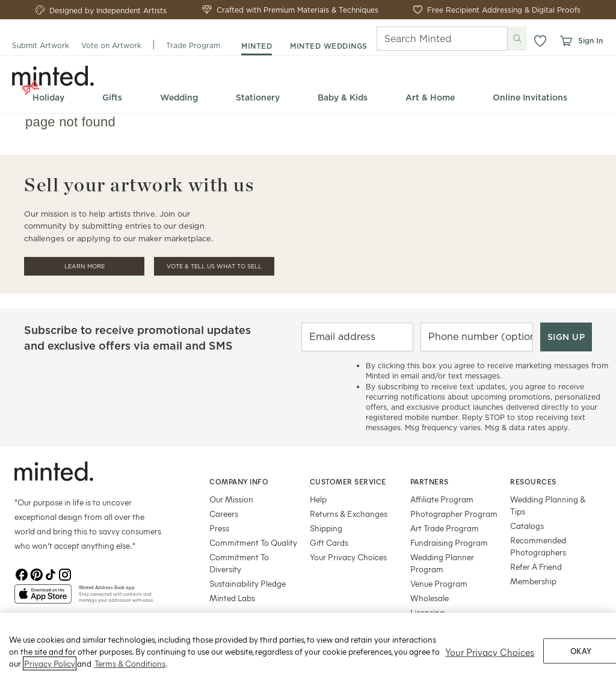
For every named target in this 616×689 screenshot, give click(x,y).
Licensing (427, 612)
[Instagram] (65, 575)
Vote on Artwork (111, 45)
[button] (540, 41)
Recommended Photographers (538, 546)
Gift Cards (329, 542)
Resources (533, 481)
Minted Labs (232, 598)
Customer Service (348, 481)
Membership (533, 581)
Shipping (326, 528)
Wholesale (430, 598)
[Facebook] (22, 575)
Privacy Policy (50, 677)
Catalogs (527, 526)
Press (219, 528)
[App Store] (43, 599)
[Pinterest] (36, 575)
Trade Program (193, 45)
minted (257, 46)
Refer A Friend (536, 567)
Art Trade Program (445, 528)
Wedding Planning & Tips (548, 505)
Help (318, 499)
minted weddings (329, 46)
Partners (430, 481)
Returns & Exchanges (349, 514)
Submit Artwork (41, 45)
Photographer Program (454, 514)
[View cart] (565, 41)
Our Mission (231, 499)
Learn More (85, 266)
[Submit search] (517, 39)
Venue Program (439, 583)
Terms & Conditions (130, 677)
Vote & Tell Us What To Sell (214, 266)
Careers (224, 514)
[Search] (425, 39)
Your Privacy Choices (348, 557)
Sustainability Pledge (248, 583)
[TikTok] (51, 575)
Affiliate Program (442, 499)
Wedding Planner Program (442, 563)
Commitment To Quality (253, 542)
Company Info (239, 481)
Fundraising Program (449, 542)
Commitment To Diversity (239, 563)
